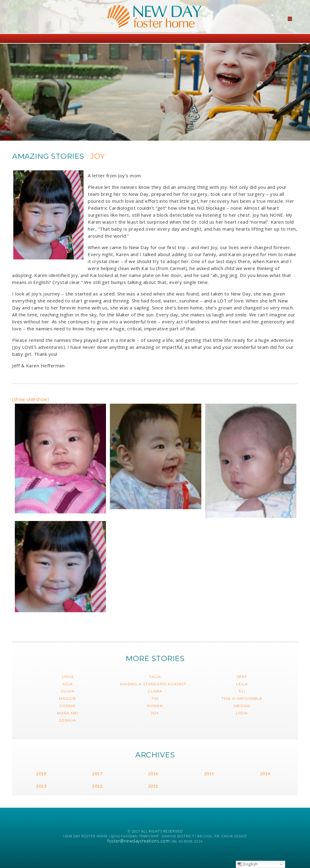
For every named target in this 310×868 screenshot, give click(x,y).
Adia (68, 684)
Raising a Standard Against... (155, 684)
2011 (153, 786)
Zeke (242, 677)
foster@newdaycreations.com (139, 841)
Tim (155, 698)
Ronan (155, 706)
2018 (41, 774)
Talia (155, 677)
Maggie (68, 698)
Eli (242, 691)
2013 (41, 786)
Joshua (68, 720)
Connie (68, 706)
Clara (155, 691)
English (248, 864)
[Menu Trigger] (290, 18)
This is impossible (242, 698)
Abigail (242, 706)
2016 (153, 774)
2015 (209, 774)
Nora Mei (68, 713)
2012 (97, 786)
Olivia (68, 691)
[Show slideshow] (30, 399)
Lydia (68, 677)
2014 (265, 774)
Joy (155, 713)
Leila (242, 684)
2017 (97, 774)
